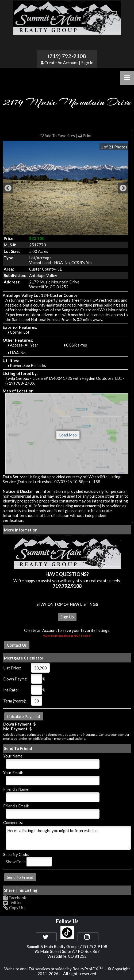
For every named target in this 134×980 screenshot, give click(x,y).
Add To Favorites (57, 136)
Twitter (13, 902)
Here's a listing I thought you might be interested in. (68, 838)
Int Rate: (11, 690)
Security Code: (16, 854)
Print (85, 136)
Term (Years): (15, 701)
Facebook (15, 898)
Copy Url (14, 908)
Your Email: (13, 773)
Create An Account (61, 63)
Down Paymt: (15, 679)
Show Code (16, 862)
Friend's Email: (16, 806)
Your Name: (13, 756)
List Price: (12, 668)
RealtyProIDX (88, 969)
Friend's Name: (16, 789)
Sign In (87, 63)
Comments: (13, 822)
